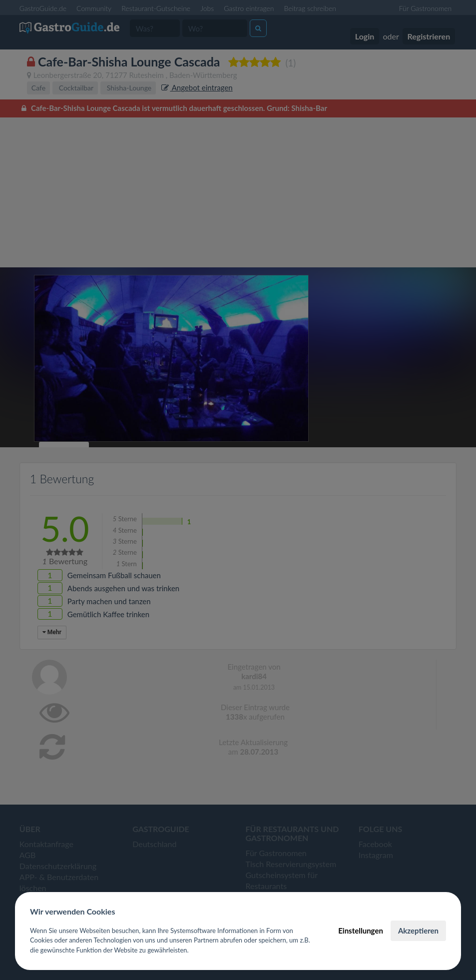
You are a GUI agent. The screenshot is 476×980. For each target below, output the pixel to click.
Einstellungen (361, 931)
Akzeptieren (418, 931)
